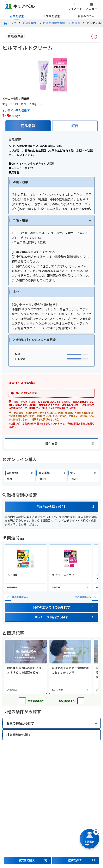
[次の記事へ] (81, 701)
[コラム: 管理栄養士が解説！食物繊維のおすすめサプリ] (70, 667)
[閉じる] (96, 832)
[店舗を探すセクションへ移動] (76, 860)
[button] (51, 182)
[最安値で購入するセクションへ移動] (27, 860)
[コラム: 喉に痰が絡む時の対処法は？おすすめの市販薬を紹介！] (26, 667)
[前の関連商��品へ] (8, 597)
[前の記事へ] (22, 701)
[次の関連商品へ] (95, 597)
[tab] (28, 126)
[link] (20, 475)
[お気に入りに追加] (94, 36)
